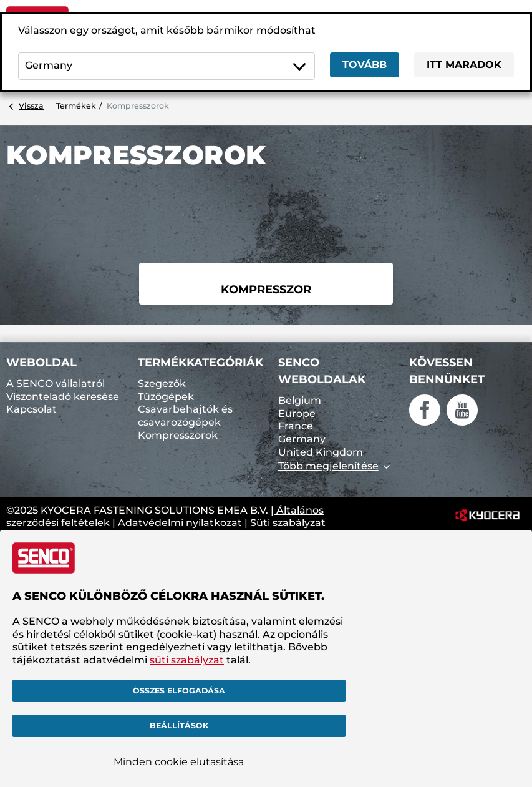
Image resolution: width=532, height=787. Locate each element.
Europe (297, 413)
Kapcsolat (31, 409)
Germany (302, 439)
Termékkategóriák (201, 363)
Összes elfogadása (179, 691)
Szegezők (162, 384)
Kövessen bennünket (447, 371)
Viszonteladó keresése (63, 397)
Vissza (31, 106)
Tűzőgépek (166, 397)
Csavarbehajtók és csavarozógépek (185, 416)
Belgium (300, 400)
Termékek (76, 106)
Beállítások (179, 726)
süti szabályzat (187, 660)
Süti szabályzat (288, 523)
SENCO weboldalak (322, 371)
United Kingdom (321, 452)
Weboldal (41, 363)
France (296, 426)
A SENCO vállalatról (56, 384)
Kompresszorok (178, 435)
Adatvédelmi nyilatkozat (180, 523)
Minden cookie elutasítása (179, 762)
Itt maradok (464, 65)
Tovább (365, 65)
